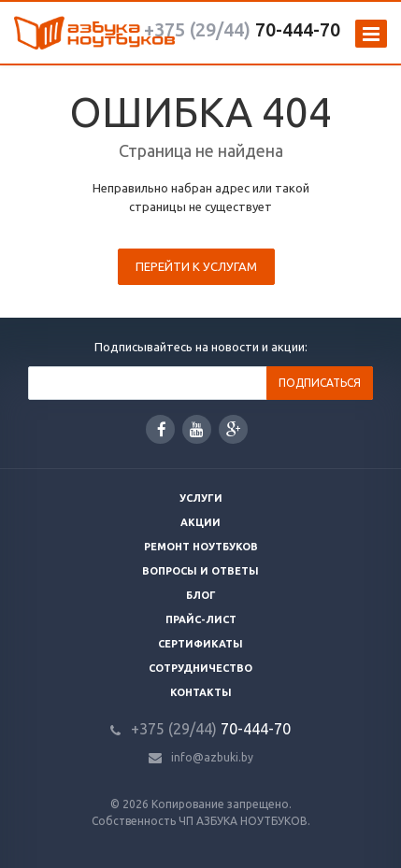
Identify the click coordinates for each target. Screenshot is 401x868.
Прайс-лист (201, 619)
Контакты (201, 692)
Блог (201, 595)
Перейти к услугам (196, 266)
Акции (200, 522)
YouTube (197, 429)
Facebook (162, 429)
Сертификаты (200, 644)
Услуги (201, 498)
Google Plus (234, 429)
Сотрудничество (200, 668)
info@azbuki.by (212, 757)
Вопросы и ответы (200, 571)
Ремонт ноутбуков (201, 547)
